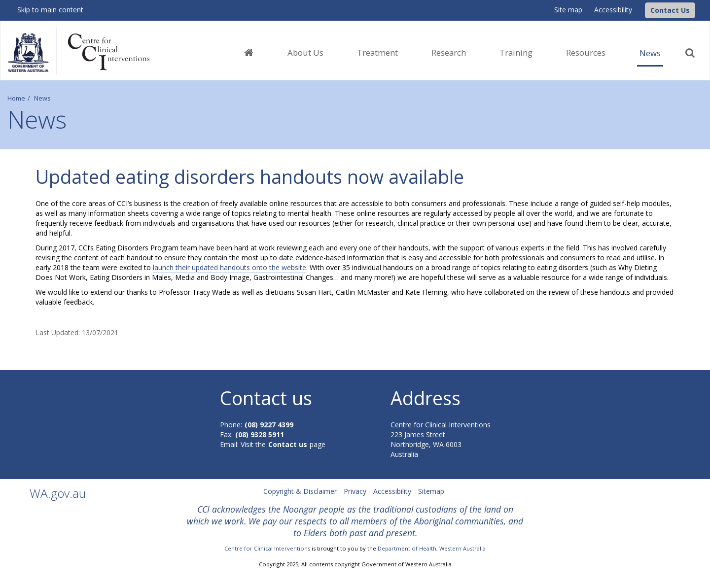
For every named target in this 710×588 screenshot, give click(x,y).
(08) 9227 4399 (269, 425)
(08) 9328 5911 (260, 434)
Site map (568, 10)
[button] (670, 10)
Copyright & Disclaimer (300, 491)
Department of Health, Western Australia (432, 548)
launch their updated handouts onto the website (230, 267)
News (650, 53)
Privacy (355, 491)
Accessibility (613, 10)
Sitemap (431, 491)
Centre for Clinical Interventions (267, 548)
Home (16, 98)
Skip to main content (50, 10)
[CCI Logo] (642, 10)
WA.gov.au (58, 493)
